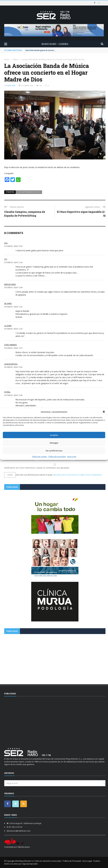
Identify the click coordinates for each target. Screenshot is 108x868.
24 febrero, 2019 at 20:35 (13, 246)
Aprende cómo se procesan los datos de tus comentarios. (78, 475)
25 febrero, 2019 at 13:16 (13, 329)
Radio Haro (11, 86)
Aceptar (54, 435)
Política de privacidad (57, 456)
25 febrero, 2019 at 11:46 (13, 307)
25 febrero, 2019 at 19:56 (13, 395)
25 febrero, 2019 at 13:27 (13, 348)
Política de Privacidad (72, 861)
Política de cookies (40, 456)
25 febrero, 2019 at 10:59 (13, 288)
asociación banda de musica (29, 192)
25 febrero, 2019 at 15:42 (13, 367)
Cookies (97, 861)
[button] (104, 412)
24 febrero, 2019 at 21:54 (13, 263)
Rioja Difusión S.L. (27, 861)
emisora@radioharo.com (20, 831)
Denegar (54, 443)
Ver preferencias (54, 451)
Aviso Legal (72, 456)
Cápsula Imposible (30, 864)
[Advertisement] (55, 658)
